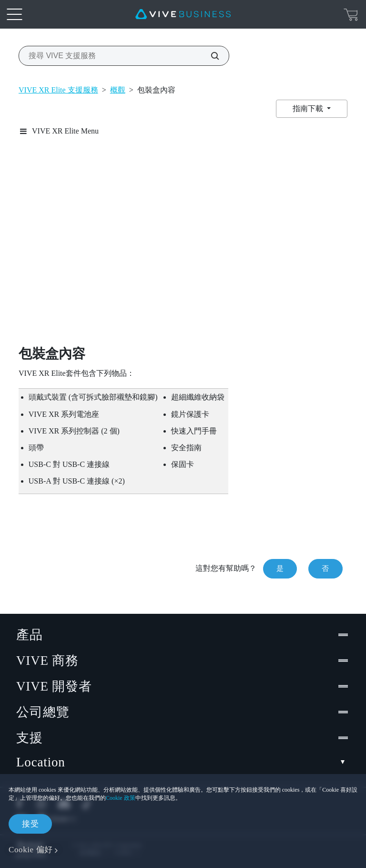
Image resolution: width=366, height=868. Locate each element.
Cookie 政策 (121, 798)
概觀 (118, 90)
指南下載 (309, 108)
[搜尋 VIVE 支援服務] (210, 56)
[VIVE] (183, 14)
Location (183, 762)
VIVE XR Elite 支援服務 (58, 90)
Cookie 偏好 (31, 850)
